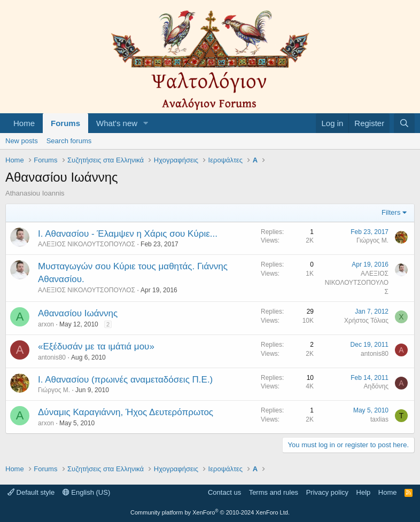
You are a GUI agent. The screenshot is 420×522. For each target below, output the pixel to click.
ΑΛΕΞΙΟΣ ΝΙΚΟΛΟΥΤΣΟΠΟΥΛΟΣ (87, 244)
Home (24, 123)
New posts (22, 141)
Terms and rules (274, 492)
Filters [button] (391, 212)
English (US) (87, 492)
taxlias (379, 419)
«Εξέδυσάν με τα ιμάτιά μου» (96, 346)
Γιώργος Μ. (372, 240)
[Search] (404, 123)
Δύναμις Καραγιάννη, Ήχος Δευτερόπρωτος (126, 412)
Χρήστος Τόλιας (366, 321)
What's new (117, 123)
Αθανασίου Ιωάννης (78, 313)
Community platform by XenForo (210, 512)
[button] (146, 123)
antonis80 (52, 357)
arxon (46, 324)
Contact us (224, 492)
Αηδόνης (376, 386)
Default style (31, 492)
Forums (65, 123)
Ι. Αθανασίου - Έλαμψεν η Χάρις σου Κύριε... (128, 234)
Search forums (69, 141)
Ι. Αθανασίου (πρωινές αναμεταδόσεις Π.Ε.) (125, 380)
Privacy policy (327, 492)
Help (364, 492)
